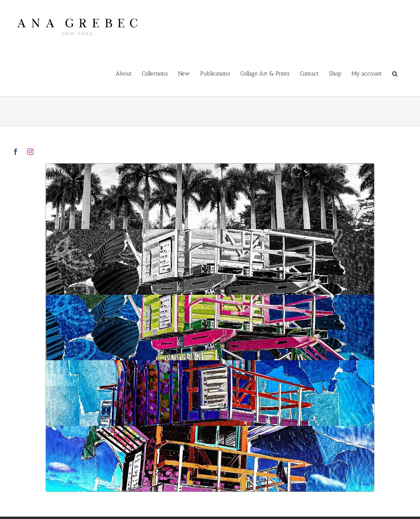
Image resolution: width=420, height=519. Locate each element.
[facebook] (16, 152)
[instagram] (30, 152)
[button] (395, 73)
